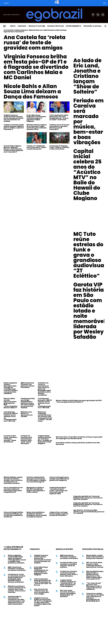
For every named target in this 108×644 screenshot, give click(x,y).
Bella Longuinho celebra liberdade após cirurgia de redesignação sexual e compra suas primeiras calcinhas (11, 388)
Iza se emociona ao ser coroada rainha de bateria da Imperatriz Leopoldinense (13, 490)
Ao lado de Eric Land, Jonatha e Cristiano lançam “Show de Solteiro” (87, 76)
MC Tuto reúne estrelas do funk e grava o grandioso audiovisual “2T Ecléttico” (90, 255)
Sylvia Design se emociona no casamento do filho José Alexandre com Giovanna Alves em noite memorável (16, 600)
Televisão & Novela (92, 26)
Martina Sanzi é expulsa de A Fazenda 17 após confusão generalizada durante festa (37, 127)
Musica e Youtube (37, 26)
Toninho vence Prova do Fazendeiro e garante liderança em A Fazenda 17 (59, 127)
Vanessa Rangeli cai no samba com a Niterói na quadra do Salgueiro (59, 479)
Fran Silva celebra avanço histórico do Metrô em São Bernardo (78, 443)
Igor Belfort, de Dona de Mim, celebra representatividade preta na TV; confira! (89, 512)
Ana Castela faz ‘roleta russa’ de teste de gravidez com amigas (35, 43)
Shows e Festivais (55, 26)
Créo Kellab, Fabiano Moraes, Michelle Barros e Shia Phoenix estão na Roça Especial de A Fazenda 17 (35, 31)
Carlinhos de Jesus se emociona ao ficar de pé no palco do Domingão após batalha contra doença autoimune (44, 389)
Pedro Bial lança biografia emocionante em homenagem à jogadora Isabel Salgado (36, 118)
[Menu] (5, 26)
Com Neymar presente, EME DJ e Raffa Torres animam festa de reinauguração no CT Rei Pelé (45, 403)
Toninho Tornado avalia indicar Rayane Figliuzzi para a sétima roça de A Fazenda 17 (14, 127)
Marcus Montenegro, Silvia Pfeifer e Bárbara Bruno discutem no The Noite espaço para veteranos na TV (95, 575)
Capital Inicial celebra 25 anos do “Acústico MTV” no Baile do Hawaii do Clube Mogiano (87, 175)
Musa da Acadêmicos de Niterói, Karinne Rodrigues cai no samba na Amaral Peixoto (37, 515)
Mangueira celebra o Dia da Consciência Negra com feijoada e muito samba (36, 490)
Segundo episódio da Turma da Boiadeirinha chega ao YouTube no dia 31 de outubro (88, 498)
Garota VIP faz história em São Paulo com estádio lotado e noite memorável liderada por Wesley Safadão (89, 311)
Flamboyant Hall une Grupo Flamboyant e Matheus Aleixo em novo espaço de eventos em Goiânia (28, 403)
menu (6, 3)
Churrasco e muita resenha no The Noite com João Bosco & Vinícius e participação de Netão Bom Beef (95, 597)
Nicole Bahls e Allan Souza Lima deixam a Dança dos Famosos (32, 92)
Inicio (13, 26)
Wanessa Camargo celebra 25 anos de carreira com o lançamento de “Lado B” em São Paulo (45, 417)
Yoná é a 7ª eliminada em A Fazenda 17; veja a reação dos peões (36, 147)
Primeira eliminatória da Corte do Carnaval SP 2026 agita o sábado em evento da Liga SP (36, 479)
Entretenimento (73, 26)
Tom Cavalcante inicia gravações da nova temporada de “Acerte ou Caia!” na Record (59, 117)
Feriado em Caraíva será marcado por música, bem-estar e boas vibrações (89, 122)
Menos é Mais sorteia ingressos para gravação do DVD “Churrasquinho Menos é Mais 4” (11, 403)
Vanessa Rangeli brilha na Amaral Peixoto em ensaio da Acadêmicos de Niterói (13, 515)
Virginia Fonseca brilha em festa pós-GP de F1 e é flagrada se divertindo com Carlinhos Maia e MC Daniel (36, 67)
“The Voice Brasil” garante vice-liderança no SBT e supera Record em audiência (94, 586)
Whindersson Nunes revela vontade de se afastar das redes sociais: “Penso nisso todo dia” (17, 589)
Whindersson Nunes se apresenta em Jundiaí (27, 414)
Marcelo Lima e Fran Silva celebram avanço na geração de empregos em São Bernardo (79, 438)
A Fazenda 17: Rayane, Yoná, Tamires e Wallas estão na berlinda (59, 147)
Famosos (22, 26)
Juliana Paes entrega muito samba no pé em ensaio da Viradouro (59, 514)
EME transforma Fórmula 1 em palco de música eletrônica (28, 385)
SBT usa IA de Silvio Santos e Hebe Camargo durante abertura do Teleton (95, 565)
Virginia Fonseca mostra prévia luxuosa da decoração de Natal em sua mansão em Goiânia (13, 118)
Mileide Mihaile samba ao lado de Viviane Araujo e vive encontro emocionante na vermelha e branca (13, 480)
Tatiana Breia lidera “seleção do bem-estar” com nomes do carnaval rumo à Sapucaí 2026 (58, 491)
